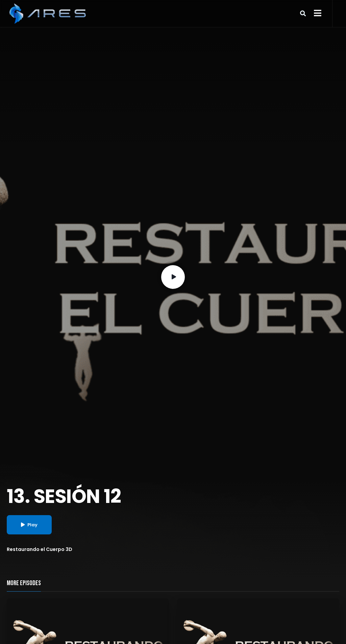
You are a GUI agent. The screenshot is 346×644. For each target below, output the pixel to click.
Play (29, 525)
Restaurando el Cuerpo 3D (40, 549)
